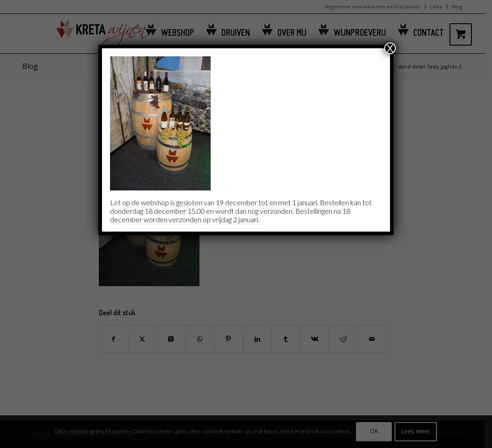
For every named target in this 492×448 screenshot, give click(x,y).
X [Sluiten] (390, 48)
